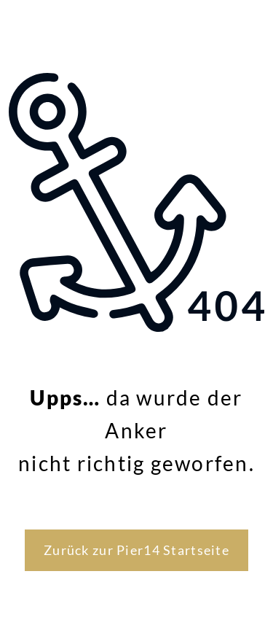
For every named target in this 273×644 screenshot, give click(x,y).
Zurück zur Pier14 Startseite (136, 550)
